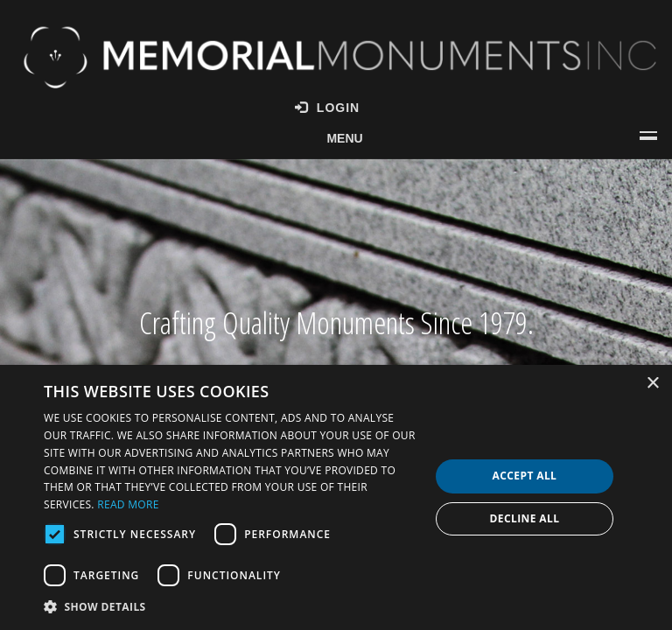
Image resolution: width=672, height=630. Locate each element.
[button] (231, 606)
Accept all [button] (525, 476)
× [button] (652, 384)
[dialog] (336, 497)
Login (327, 108)
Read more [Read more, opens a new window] (128, 504)
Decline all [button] (525, 518)
